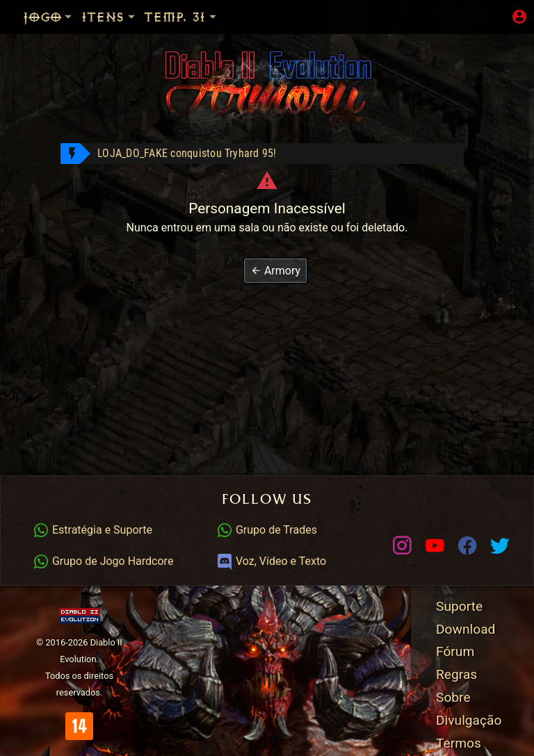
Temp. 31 (181, 17)
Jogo (49, 17)
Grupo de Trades (267, 530)
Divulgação (469, 720)
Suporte (459, 606)
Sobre (453, 697)
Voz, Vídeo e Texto (271, 561)
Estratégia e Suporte (92, 530)
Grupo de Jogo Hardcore (103, 561)
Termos (459, 743)
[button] (275, 271)
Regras (456, 674)
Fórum (455, 651)
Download (466, 629)
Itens (109, 17)
